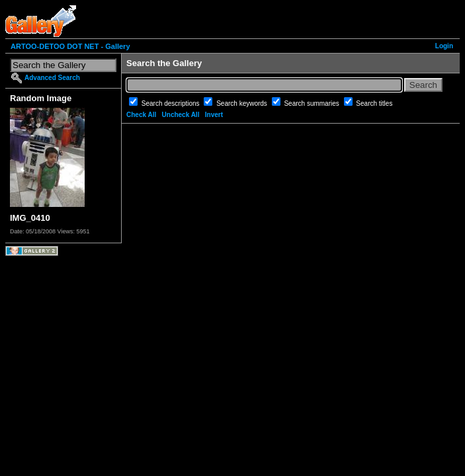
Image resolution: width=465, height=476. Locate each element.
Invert (214, 115)
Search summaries (312, 103)
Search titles (374, 103)
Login (444, 46)
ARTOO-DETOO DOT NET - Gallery (70, 46)
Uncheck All (181, 115)
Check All (141, 115)
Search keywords (242, 103)
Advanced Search (52, 78)
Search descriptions (172, 103)
